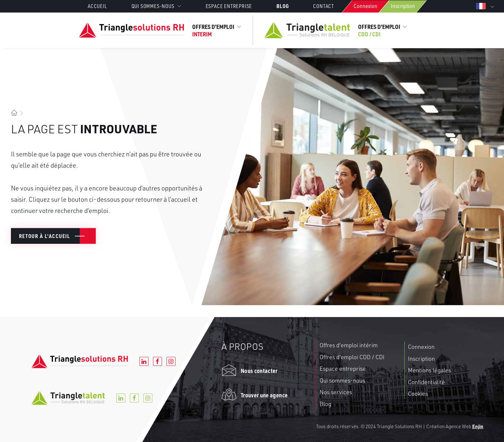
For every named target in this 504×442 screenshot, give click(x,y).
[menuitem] (103, 6)
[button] (229, 373)
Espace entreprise (229, 6)
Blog (283, 6)
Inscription (403, 6)
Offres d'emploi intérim (349, 345)
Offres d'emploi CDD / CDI (352, 357)
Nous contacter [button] (259, 371)
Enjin (478, 426)
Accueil (97, 6)
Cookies (418, 393)
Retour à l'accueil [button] (45, 236)
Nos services (336, 392)
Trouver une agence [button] (264, 395)
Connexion (365, 6)
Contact (324, 6)
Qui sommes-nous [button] (156, 6)
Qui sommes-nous (342, 380)
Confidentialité (426, 382)
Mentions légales (429, 370)
